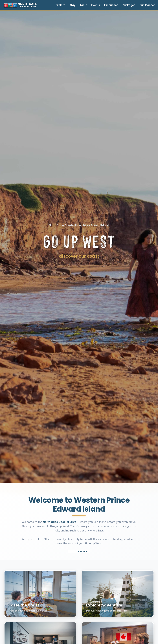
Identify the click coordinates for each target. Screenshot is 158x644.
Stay (72, 5)
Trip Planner (147, 5)
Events (96, 5)
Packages (129, 5)
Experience (111, 5)
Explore (61, 5)
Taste (83, 5)
